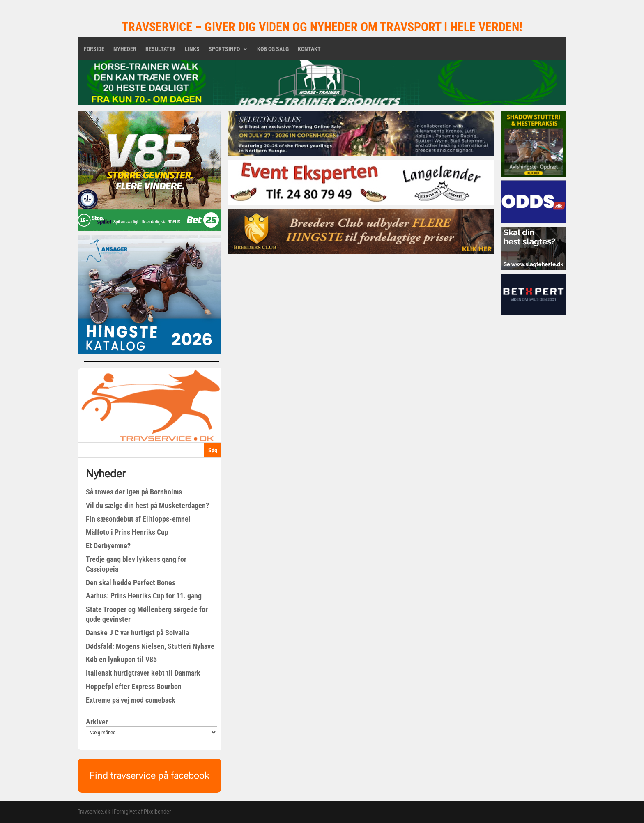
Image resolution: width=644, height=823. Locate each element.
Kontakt (309, 49)
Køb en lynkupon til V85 (121, 659)
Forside (94, 49)
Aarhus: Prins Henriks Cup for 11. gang (144, 596)
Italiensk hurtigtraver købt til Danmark (143, 673)
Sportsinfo (224, 49)
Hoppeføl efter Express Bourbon (134, 686)
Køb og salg (273, 49)
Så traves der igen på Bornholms (134, 492)
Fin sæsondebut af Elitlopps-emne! (138, 519)
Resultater (161, 49)
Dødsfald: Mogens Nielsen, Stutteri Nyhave (150, 646)
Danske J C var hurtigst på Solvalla (137, 633)
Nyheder (125, 49)
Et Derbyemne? (108, 546)
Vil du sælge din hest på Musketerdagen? (147, 505)
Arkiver (97, 722)
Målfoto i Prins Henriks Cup (127, 532)
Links (192, 49)
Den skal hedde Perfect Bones (131, 583)
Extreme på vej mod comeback (131, 700)
